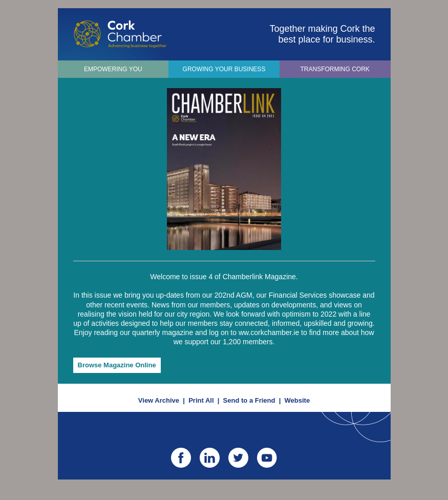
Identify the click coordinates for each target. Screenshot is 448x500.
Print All (201, 400)
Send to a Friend (249, 400)
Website (297, 400)
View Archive (159, 400)
